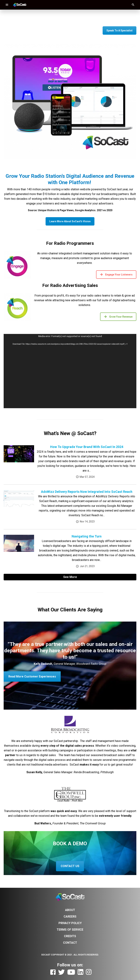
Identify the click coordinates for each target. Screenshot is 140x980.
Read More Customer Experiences (32, 676)
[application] (70, 371)
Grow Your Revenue (118, 317)
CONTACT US (70, 866)
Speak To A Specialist (119, 31)
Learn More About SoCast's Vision (70, 221)
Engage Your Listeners (116, 275)
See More (70, 577)
